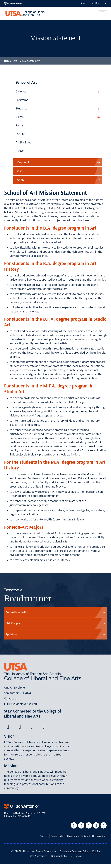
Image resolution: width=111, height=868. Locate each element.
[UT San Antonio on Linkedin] (96, 825)
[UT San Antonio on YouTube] (89, 825)
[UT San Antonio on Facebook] (74, 825)
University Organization (93, 836)
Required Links (59, 856)
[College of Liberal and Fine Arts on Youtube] (32, 728)
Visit (59, 171)
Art (15, 61)
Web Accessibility (39, 856)
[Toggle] (102, 13)
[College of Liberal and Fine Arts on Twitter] (20, 728)
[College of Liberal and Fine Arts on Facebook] (8, 728)
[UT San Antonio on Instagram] (104, 825)
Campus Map (58, 836)
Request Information (56, 612)
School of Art (26, 82)
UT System (76, 856)
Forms (20, 125)
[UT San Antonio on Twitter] (81, 825)
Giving (20, 151)
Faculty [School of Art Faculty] (20, 134)
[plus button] (58, 92)
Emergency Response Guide (74, 851)
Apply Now (56, 634)
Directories (73, 836)
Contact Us (11, 698)
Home (7, 61)
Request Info (59, 162)
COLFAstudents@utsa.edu (20, 704)
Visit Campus (56, 623)
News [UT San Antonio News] (83, 3)
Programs (22, 100)
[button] (106, 3)
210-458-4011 (25, 816)
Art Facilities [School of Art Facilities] (23, 142)
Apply (59, 180)
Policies (96, 851)
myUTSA (95, 3)
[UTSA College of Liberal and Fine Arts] (25, 13)
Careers (44, 836)
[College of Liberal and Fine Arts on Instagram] (44, 728)
